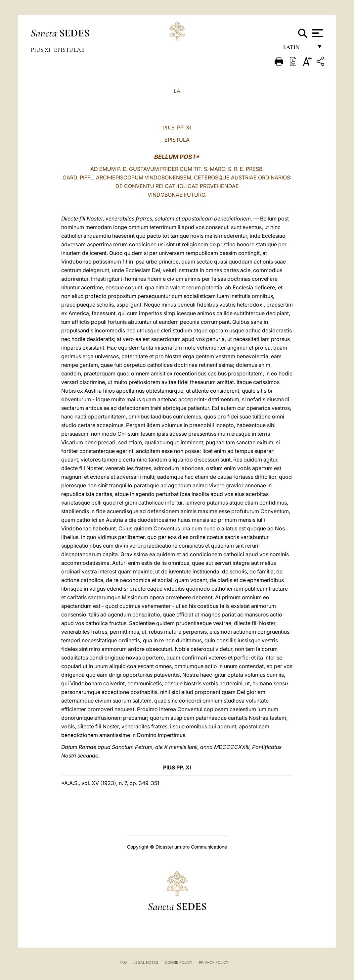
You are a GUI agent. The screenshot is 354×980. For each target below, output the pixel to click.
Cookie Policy (178, 962)
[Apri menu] (317, 33)
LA (177, 91)
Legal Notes (146, 962)
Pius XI (41, 50)
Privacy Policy (214, 962)
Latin (298, 49)
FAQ (123, 962)
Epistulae (69, 50)
